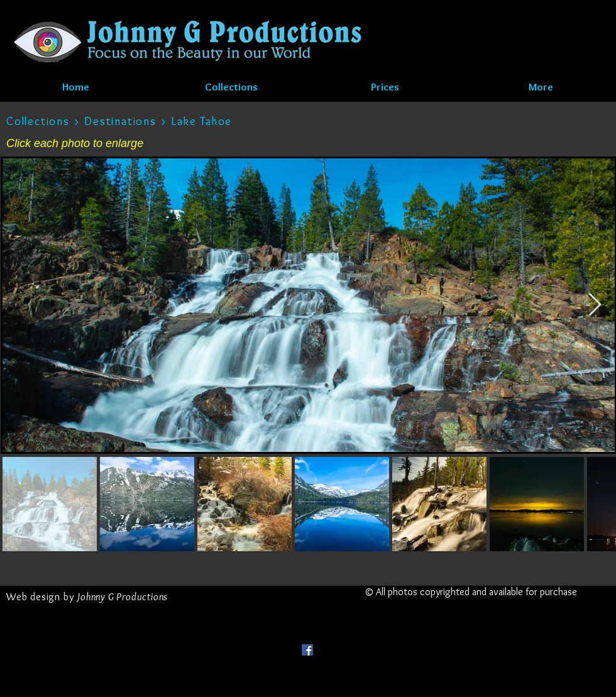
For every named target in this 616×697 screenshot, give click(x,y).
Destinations (122, 121)
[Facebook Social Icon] (307, 650)
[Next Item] (595, 305)
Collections (38, 121)
